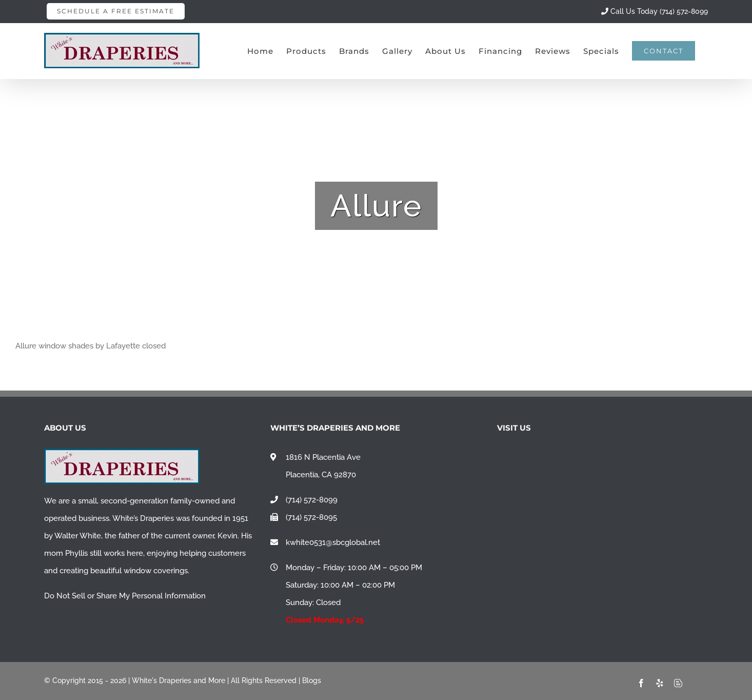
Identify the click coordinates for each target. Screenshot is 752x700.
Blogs (312, 680)
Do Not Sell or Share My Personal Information (125, 596)
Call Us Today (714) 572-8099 (655, 11)
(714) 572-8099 (312, 500)
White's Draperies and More (179, 680)
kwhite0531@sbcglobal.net (333, 542)
